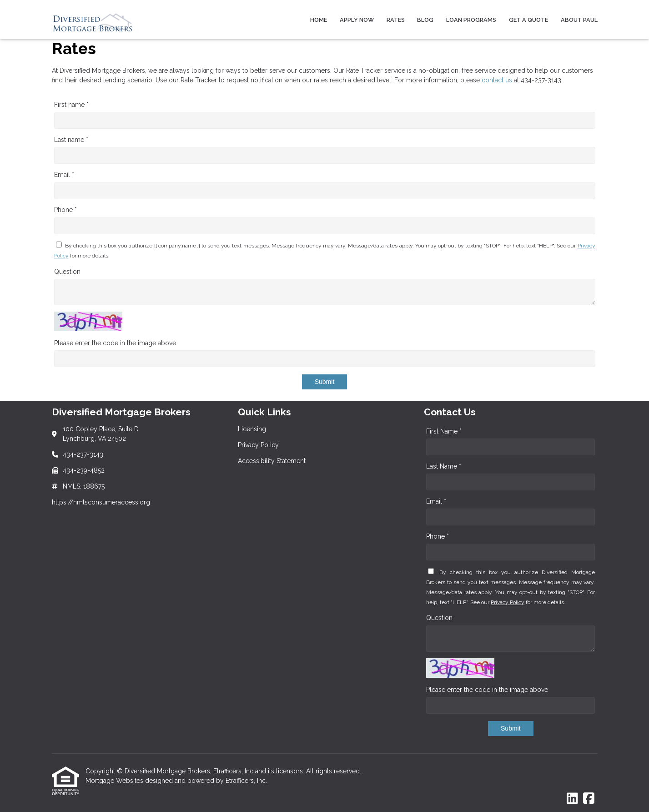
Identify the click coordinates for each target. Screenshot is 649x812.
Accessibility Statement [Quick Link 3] (272, 461)
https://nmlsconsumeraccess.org (101, 502)
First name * (71, 105)
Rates (396, 20)
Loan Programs (471, 20)
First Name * (444, 431)
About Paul (579, 20)
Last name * (71, 140)
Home (319, 20)
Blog (425, 20)
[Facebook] (589, 799)
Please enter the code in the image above (115, 343)
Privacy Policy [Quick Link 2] (258, 445)
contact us (497, 80)
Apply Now (357, 20)
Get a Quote (528, 20)
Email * (64, 175)
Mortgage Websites (115, 781)
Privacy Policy (508, 602)
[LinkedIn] (572, 799)
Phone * (65, 210)
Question (67, 272)
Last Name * (444, 466)
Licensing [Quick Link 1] (252, 429)
